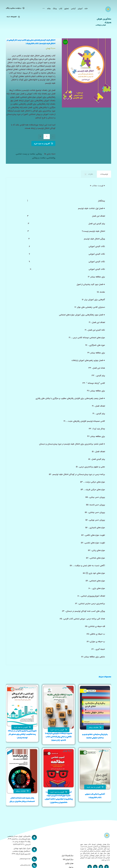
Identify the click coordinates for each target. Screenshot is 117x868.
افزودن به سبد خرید (42, 143)
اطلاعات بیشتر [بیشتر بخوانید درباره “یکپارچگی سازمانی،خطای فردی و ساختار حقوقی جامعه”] (93, 727)
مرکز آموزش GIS (68, 859)
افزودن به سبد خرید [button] (57, 730)
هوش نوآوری (69, 863)
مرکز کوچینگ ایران (68, 856)
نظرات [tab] (89, 174)
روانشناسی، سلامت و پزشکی (44, 158)
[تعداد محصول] (47, 137)
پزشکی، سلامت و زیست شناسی (29, 154)
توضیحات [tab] (104, 174)
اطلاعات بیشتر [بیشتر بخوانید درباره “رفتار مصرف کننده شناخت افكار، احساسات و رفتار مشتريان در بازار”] (21, 791)
